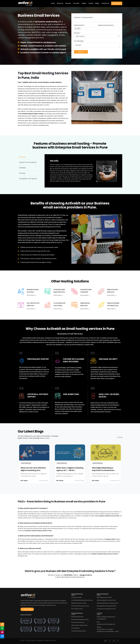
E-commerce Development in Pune (106, 609)
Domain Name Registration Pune (80, 620)
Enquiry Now (117, 3)
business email (110, 539)
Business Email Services (77, 617)
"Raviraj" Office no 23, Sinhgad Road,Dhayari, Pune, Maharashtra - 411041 (108, 631)
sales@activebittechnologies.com (106, 624)
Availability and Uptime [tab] (28, 179)
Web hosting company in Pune (79, 625)
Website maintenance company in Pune (107, 603)
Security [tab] (22, 157)
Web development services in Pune (106, 600)
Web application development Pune (107, 606)
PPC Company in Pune (77, 609)
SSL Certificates (75, 628)
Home (53, 3)
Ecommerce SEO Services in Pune (80, 606)
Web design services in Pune (104, 597)
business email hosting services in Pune (105, 554)
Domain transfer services (78, 622)
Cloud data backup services (79, 631)
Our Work (76, 3)
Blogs (97, 3)
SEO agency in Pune (77, 597)
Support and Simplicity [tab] (28, 162)
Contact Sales (27, 609)
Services (68, 3)
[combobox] (77, 29)
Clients (84, 3)
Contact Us (105, 3)
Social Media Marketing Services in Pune (82, 600)
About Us (60, 3)
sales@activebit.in (86, 575)
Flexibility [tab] (23, 168)
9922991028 (68, 575)
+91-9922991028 (101, 619)
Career (91, 3)
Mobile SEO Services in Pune (79, 603)
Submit (81, 52)
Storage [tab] (22, 173)
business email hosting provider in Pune (39, 531)
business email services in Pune (109, 516)
